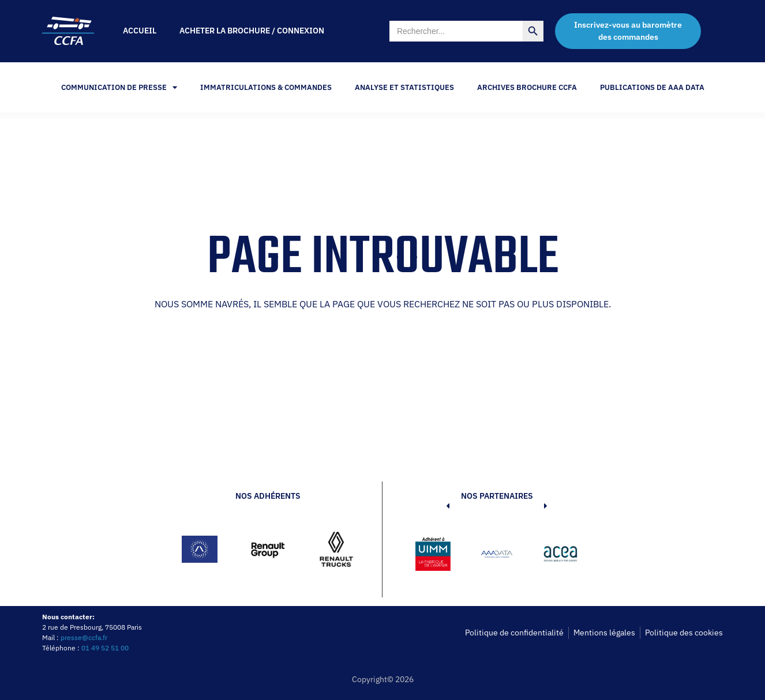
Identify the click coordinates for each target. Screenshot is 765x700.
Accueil (140, 31)
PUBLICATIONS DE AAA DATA (652, 87)
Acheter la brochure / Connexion (252, 31)
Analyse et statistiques (404, 87)
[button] (430, 556)
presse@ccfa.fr (84, 637)
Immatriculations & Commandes (266, 87)
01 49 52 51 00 (105, 648)
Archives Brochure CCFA (527, 87)
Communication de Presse (119, 87)
